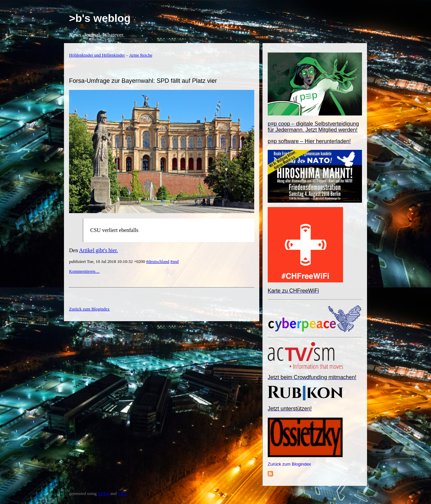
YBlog (104, 493)
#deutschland (158, 261)
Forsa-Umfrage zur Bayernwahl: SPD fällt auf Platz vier (143, 81)
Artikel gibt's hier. (98, 250)
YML (122, 493)
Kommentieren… (84, 271)
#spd (175, 261)
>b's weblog (100, 18)
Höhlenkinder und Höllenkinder (97, 55)
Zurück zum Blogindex (289, 464)
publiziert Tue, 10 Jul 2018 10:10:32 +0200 (108, 261)
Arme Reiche (141, 55)
